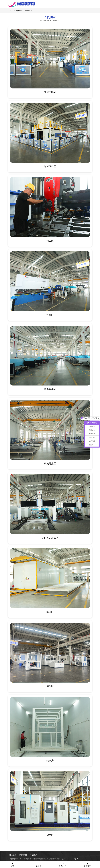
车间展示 (19, 10)
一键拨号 (38, 865)
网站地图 (13, 855)
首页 (11, 10)
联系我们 (33, 855)
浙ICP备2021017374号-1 (68, 859)
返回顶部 (87, 865)
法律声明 (23, 855)
